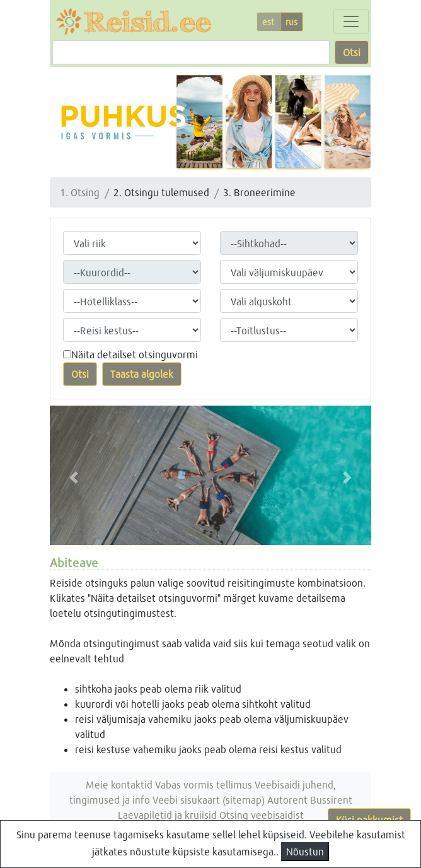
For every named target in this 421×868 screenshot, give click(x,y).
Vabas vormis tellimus (204, 784)
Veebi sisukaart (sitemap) (209, 800)
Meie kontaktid (119, 784)
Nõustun (305, 851)
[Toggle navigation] (351, 21)
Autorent (287, 800)
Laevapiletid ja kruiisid (167, 815)
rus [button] (291, 22)
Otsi (352, 52)
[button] (74, 478)
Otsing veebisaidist (262, 815)
